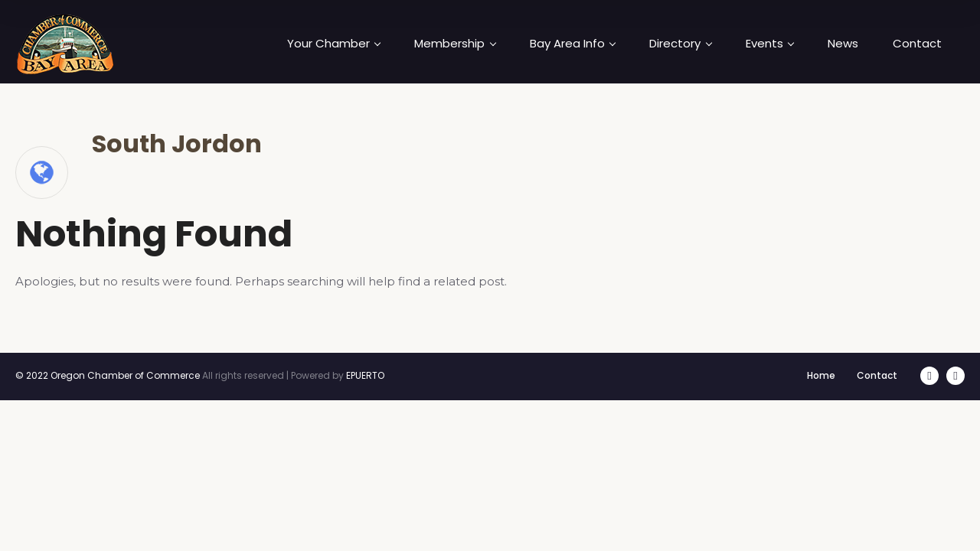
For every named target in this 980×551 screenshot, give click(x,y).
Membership (455, 44)
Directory (680, 44)
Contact (917, 44)
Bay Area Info (573, 44)
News (843, 44)
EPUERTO (365, 375)
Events (770, 44)
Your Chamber (334, 44)
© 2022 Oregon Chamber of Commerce (108, 375)
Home (821, 375)
